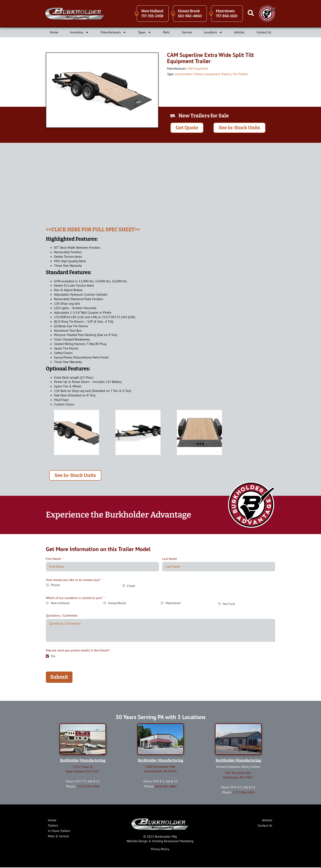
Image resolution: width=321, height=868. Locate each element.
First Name (53, 559)
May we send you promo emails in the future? (78, 651)
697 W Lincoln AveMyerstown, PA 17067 (238, 776)
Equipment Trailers (218, 74)
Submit (59, 678)
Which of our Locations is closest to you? (74, 598)
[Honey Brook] (105, 604)
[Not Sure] (219, 604)
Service (187, 32)
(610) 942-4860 (166, 787)
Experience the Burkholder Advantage (119, 515)
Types (145, 32)
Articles (239, 32)
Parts (166, 32)
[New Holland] (47, 604)
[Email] (124, 586)
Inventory (79, 32)
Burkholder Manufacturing (83, 761)
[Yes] (47, 656)
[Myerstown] (162, 604)
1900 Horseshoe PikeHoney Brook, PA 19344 (160, 769)
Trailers (53, 826)
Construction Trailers (189, 74)
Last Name (170, 559)
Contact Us (264, 32)
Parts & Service (58, 836)
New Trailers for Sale (204, 116)
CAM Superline (198, 68)
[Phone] (47, 586)
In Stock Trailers (59, 831)
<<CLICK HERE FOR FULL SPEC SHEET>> (93, 230)
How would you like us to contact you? (73, 580)
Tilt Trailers (240, 74)
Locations (213, 32)
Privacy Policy (160, 850)
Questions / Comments (62, 616)
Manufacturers (113, 32)
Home (54, 32)
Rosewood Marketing (179, 842)
